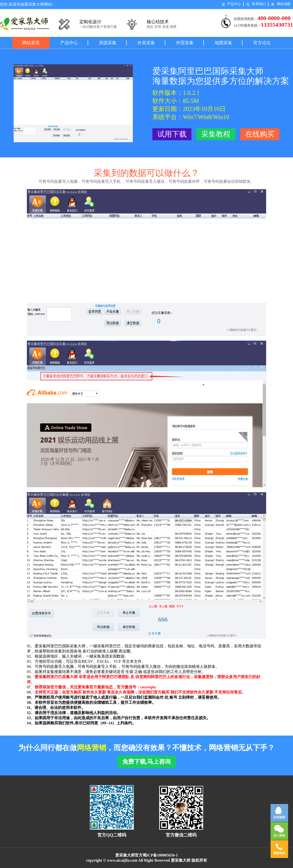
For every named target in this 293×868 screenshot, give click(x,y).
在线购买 (260, 134)
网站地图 (281, 4)
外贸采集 (185, 43)
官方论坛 (262, 43)
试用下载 (172, 134)
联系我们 (256, 4)
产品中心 (231, 4)
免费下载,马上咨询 (146, 762)
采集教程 (216, 134)
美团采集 (108, 43)
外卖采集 (146, 43)
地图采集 (223, 43)
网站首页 (31, 43)
